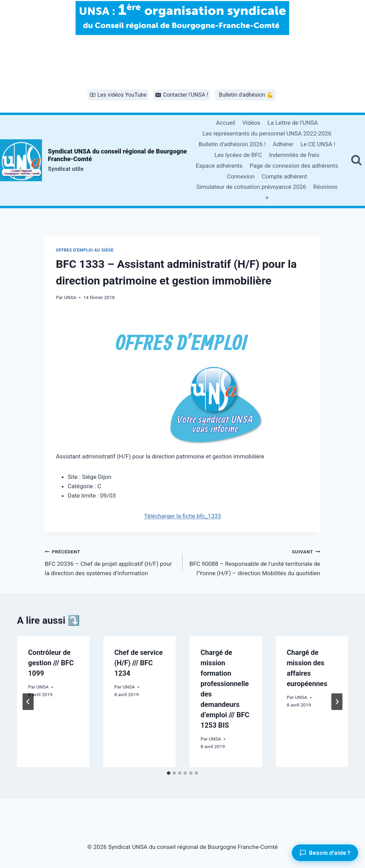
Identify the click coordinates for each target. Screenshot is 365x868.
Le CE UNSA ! (318, 144)
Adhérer (283, 144)
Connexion (241, 176)
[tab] (169, 773)
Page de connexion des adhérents (294, 166)
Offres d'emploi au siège (85, 250)
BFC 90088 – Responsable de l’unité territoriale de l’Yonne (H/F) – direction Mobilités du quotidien (254, 562)
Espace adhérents (219, 166)
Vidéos (251, 123)
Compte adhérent (284, 176)
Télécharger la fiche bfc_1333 (182, 516)
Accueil (226, 123)
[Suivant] (337, 702)
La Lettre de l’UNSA (293, 123)
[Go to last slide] (28, 702)
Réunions (325, 187)
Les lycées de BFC (238, 155)
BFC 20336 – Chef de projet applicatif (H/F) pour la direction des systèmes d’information (111, 562)
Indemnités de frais (294, 155)
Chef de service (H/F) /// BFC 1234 (139, 663)
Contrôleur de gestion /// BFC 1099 (51, 663)
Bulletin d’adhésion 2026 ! (232, 144)
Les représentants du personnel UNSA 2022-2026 (267, 133)
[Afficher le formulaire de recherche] (356, 160)
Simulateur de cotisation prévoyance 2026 (251, 187)
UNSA (70, 297)
